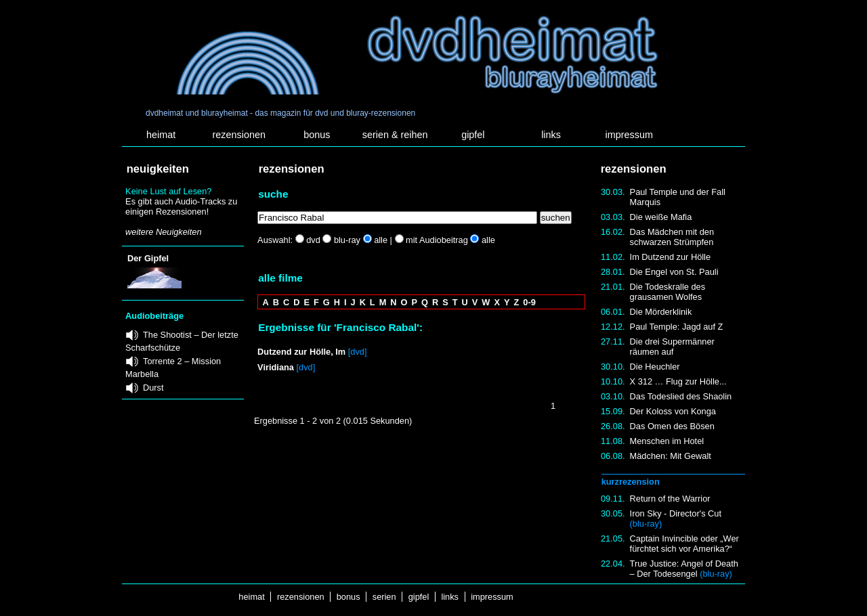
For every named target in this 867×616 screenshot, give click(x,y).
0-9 (529, 302)
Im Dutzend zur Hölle (670, 257)
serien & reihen (395, 135)
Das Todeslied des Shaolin (681, 396)
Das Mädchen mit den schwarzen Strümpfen (672, 237)
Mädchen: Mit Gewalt (671, 456)
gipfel (473, 135)
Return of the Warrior (670, 499)
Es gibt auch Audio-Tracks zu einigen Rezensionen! (181, 206)
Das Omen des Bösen (672, 426)
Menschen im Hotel (667, 441)
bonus (317, 135)
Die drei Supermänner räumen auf (672, 347)
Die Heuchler (655, 367)
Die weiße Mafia (661, 217)
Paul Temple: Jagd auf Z (677, 327)
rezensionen (239, 135)
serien (384, 597)
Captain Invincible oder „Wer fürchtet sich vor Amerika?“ (684, 544)
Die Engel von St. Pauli (674, 272)
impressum (629, 135)
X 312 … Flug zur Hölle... (678, 381)
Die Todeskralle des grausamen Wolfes (668, 292)
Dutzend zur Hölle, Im (301, 352)
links (551, 135)
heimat (161, 135)
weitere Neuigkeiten (163, 232)
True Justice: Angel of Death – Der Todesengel (684, 569)
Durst (153, 388)
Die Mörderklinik (661, 312)
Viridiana (276, 367)
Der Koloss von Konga (673, 411)
